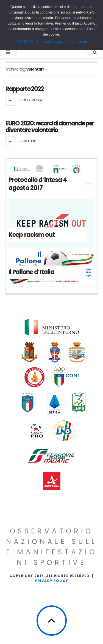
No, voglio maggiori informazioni (61, 41)
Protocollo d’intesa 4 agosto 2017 (38, 184)
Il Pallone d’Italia (31, 272)
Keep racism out (32, 235)
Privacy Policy (52, 581)
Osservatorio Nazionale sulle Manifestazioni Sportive (52, 547)
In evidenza (33, 100)
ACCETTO (25, 41)
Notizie (29, 141)
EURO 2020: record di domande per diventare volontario (50, 127)
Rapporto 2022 (25, 89)
